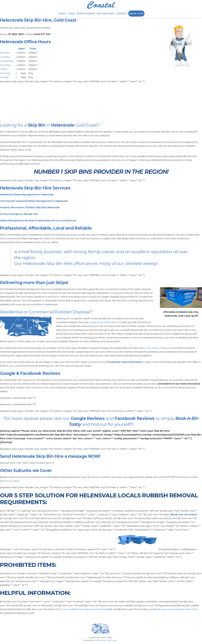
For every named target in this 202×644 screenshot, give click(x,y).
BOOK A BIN (136, 14)
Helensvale (63, 125)
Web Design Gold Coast (106, 640)
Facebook (31, 373)
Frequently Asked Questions (125, 362)
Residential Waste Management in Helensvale (27, 195)
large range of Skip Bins (104, 322)
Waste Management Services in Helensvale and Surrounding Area (38, 221)
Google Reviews (88, 418)
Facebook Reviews (135, 418)
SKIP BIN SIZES (106, 14)
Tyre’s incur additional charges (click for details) (83, 609)
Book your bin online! (184, 515)
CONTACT (122, 14)
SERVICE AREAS (86, 14)
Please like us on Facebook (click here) (176, 609)
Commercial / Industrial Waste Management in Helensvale (34, 201)
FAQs (72, 14)
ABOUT (62, 14)
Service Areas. (12, 481)
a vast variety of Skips (156, 348)
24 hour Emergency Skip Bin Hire (19, 214)
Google (8, 373)
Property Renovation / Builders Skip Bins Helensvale (30, 207)
